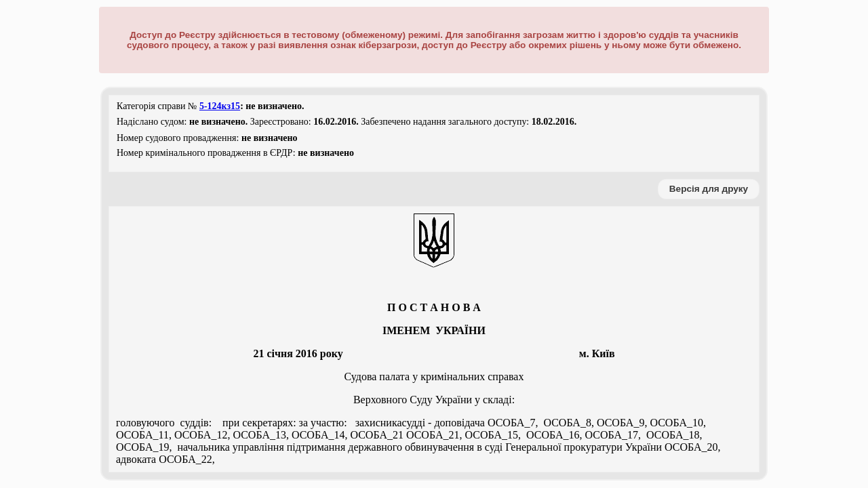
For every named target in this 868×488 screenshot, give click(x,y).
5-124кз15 (220, 106)
